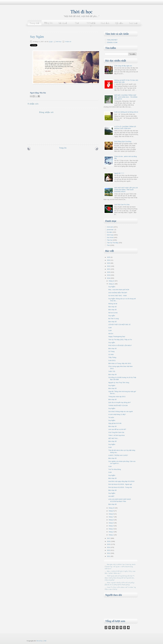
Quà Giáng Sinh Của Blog (123, 141)
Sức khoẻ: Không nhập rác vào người (120, 411)
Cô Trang (111, 351)
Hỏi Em (111, 334)
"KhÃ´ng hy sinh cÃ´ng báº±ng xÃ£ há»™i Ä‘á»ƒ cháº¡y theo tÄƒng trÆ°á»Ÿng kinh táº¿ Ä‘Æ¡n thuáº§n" (120, 578)
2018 (109, 278)
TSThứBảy (91, 24)
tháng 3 (111, 529)
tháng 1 (111, 535)
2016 (109, 541)
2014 (109, 547)
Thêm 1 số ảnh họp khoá (116, 435)
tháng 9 (111, 511)
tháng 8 (111, 514)
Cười (110, 328)
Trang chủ (34, 23)
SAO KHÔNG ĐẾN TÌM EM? (118, 293)
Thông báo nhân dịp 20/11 (117, 397)
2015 (109, 544)
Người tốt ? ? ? (119, 173)
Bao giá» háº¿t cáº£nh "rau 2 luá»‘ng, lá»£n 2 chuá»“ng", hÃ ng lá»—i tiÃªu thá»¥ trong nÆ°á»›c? (120, 566)
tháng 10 (112, 508)
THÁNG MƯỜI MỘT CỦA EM (118, 405)
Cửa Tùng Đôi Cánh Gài (116, 432)
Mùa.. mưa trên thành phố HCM (119, 290)
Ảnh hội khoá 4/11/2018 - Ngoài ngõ (120, 484)
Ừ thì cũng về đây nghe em (123, 66)
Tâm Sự (110, 240)
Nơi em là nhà (113, 313)
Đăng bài (49, 23)
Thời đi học (82, 12)
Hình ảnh (105, 23)
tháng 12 (112, 281)
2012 (109, 553)
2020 (109, 272)
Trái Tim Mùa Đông (115, 469)
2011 (109, 556)
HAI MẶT (111, 496)
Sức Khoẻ (110, 237)
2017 (109, 538)
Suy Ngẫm (112, 287)
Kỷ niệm (119, 23)
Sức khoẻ (63, 23)
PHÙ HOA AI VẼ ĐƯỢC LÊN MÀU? (120, 345)
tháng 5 (111, 523)
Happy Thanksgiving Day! (117, 337)
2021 (109, 269)
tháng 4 (111, 526)
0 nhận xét (68, 42)
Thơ (77, 23)
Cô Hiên (111, 355)
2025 (109, 257)
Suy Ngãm (112, 385)
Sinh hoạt (133, 23)
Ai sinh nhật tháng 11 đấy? (117, 414)
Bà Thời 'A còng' (114, 319)
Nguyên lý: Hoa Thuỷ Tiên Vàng (119, 383)
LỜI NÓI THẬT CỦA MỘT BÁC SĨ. (119, 325)
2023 (109, 263)
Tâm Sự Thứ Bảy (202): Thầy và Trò (120, 340)
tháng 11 (112, 284)
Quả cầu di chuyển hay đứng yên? (120, 402)
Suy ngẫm (112, 316)
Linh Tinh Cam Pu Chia (122, 205)
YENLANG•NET (112, 40)
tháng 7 (111, 517)
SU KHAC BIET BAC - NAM (117, 296)
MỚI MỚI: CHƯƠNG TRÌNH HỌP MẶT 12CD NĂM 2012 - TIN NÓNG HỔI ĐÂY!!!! (126, 97)
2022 (109, 266)
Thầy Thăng (112, 357)
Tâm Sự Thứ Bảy (113, 243)
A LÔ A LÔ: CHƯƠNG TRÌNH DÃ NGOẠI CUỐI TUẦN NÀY (125, 128)
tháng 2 (111, 532)
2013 (109, 550)
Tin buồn (111, 417)
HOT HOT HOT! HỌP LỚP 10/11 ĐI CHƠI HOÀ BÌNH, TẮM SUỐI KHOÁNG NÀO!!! (126, 190)
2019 (109, 275)
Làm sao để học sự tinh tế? (117, 429)
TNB (45, 641)
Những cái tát (113, 304)
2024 (109, 260)
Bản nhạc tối (112, 307)
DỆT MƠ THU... (113, 438)
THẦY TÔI (112, 371)
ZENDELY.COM (112, 42)
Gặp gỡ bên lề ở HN (115, 423)
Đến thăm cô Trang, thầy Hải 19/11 (120, 363)
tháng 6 (111, 520)
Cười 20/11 (112, 360)
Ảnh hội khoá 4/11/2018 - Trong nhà (120, 487)
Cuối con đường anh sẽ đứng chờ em (126, 112)
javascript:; (110, 230)
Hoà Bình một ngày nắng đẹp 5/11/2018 (121, 481)
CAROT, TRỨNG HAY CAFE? (118, 455)
